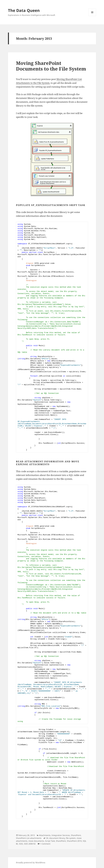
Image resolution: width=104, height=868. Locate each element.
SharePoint (76, 835)
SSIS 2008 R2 (30, 844)
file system (71, 838)
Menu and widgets (92, 16)
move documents (36, 841)
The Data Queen (24, 10)
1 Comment (45, 844)
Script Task (50, 841)
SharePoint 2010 (74, 841)
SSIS (21, 844)
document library (57, 838)
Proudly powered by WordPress (31, 863)
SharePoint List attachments (29, 838)
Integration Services (61, 835)
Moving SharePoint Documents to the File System (51, 66)
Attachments (45, 835)
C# (47, 838)
